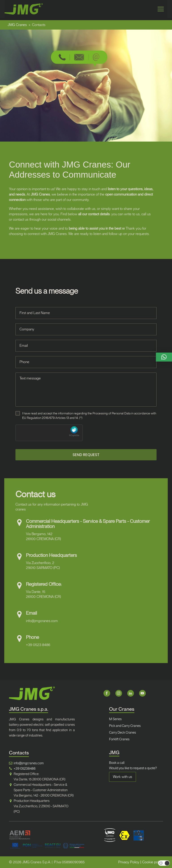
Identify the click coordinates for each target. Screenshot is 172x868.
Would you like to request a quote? (133, 768)
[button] (164, 357)
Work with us (123, 777)
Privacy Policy (129, 862)
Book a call (117, 763)
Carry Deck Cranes (123, 732)
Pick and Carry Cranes (125, 726)
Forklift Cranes (119, 739)
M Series (115, 719)
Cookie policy (153, 862)
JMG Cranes (17, 25)
